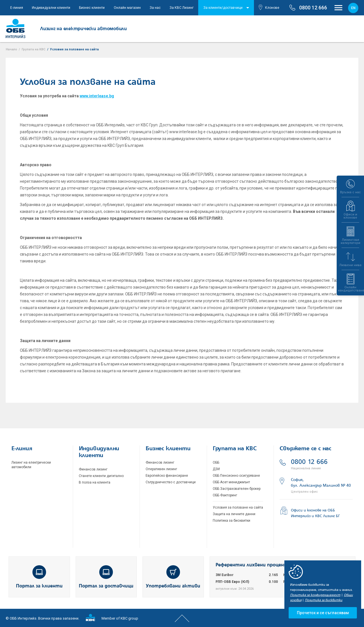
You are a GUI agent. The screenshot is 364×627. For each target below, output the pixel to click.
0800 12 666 (316, 465)
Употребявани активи (173, 577)
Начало (11, 49)
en (353, 8)
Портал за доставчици (106, 577)
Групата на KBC (34, 49)
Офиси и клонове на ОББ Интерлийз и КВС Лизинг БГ (310, 512)
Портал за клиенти (39, 577)
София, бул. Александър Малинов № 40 (316, 485)
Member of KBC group (112, 617)
